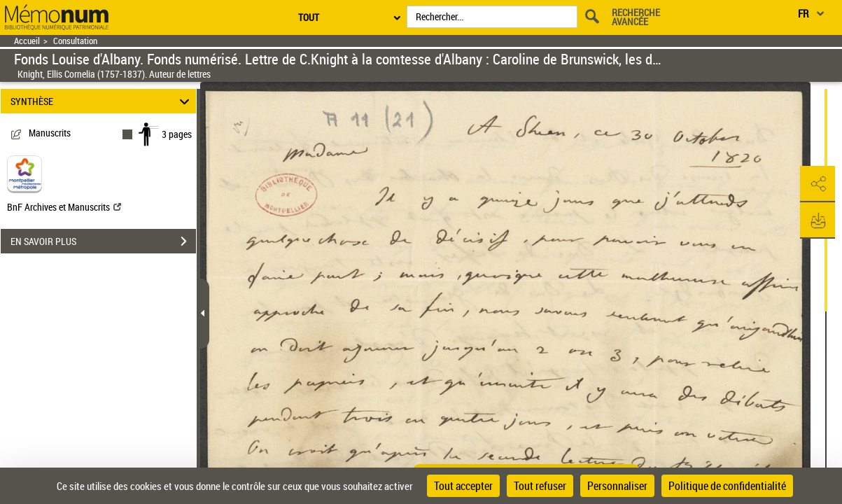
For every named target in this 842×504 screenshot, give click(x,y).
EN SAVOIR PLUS (103, 241)
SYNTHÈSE (102, 101)
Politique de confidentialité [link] (727, 486)
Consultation (75, 41)
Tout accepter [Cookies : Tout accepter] (463, 486)
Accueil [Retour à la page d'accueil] (27, 41)
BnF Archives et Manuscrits (64, 207)
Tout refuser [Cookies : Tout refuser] (540, 486)
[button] (818, 184)
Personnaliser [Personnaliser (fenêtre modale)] (617, 486)
